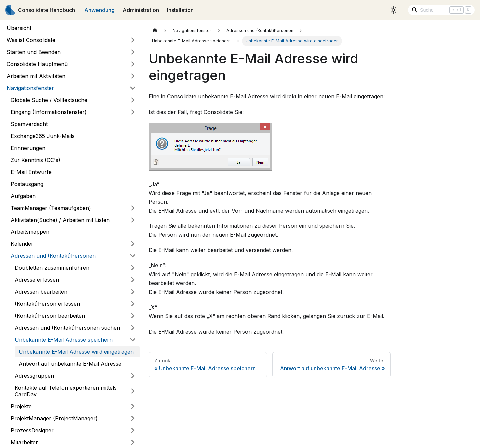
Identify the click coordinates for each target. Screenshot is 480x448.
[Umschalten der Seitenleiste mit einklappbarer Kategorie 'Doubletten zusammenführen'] (133, 268)
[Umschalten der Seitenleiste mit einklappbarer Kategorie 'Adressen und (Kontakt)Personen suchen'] (133, 328)
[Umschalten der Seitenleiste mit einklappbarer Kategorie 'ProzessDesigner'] (133, 430)
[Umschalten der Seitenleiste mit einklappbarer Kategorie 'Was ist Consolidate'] (133, 40)
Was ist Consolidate (31, 40)
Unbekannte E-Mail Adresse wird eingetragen (76, 352)
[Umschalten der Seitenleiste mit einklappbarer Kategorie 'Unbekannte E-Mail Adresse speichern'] (133, 340)
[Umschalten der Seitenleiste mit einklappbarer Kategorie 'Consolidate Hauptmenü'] (133, 64)
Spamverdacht (29, 124)
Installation (180, 10)
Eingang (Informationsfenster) (49, 112)
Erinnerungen (28, 148)
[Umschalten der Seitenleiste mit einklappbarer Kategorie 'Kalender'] (133, 244)
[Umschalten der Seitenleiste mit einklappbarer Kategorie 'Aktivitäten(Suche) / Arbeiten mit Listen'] (133, 220)
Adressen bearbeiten (41, 292)
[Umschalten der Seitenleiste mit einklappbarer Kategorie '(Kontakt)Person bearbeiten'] (133, 316)
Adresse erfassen (37, 280)
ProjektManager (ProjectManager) (54, 418)
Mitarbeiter (24, 442)
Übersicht (19, 28)
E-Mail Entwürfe (31, 172)
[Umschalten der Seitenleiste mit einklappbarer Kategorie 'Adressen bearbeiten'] (133, 292)
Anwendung (99, 10)
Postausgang (27, 184)
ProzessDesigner (32, 430)
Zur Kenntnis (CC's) (35, 160)
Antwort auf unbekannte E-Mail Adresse (70, 364)
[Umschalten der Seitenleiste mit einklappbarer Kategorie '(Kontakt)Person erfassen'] (133, 304)
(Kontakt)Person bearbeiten (50, 316)
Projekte (21, 406)
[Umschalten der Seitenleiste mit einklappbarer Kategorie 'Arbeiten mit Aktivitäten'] (133, 76)
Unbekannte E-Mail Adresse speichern (64, 340)
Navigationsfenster (30, 88)
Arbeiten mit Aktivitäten (36, 76)
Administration (141, 10)
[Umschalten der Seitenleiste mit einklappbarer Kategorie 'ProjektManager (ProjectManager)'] (133, 418)
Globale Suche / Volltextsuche (49, 100)
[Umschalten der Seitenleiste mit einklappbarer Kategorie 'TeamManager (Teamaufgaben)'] (133, 208)
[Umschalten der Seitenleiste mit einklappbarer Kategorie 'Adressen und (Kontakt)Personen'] (133, 256)
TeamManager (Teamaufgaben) (51, 208)
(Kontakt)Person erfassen (47, 304)
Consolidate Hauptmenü (37, 64)
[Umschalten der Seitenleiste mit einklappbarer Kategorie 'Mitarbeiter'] (133, 442)
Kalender (22, 244)
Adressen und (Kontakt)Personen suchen (67, 328)
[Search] (441, 10)
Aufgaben (23, 196)
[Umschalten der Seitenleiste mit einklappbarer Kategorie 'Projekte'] (133, 406)
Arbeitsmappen (30, 232)
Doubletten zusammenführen (52, 268)
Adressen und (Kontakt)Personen (53, 256)
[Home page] (155, 30)
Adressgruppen (34, 376)
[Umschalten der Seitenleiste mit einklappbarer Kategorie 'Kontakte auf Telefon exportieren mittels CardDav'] (133, 391)
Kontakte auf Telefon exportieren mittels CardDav (66, 391)
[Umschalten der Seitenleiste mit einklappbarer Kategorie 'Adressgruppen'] (133, 376)
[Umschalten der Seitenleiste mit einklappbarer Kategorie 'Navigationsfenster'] (133, 88)
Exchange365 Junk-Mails (43, 136)
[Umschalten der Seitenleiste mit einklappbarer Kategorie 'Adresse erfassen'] (133, 280)
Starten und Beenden (34, 52)
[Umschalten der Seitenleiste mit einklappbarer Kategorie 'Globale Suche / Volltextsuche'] (133, 100)
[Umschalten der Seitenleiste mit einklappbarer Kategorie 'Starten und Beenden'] (133, 52)
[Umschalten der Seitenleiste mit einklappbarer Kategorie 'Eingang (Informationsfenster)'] (133, 112)
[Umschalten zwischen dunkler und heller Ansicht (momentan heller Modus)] (393, 10)
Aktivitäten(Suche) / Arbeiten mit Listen (60, 220)
